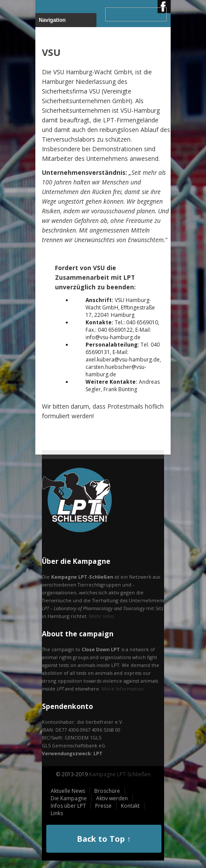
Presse (103, 806)
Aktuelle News (68, 791)
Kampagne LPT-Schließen (120, 774)
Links (57, 813)
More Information (123, 689)
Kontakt (130, 806)
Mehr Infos (101, 616)
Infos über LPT (68, 806)
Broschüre (107, 791)
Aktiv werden (112, 798)
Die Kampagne (69, 798)
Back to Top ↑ (104, 839)
